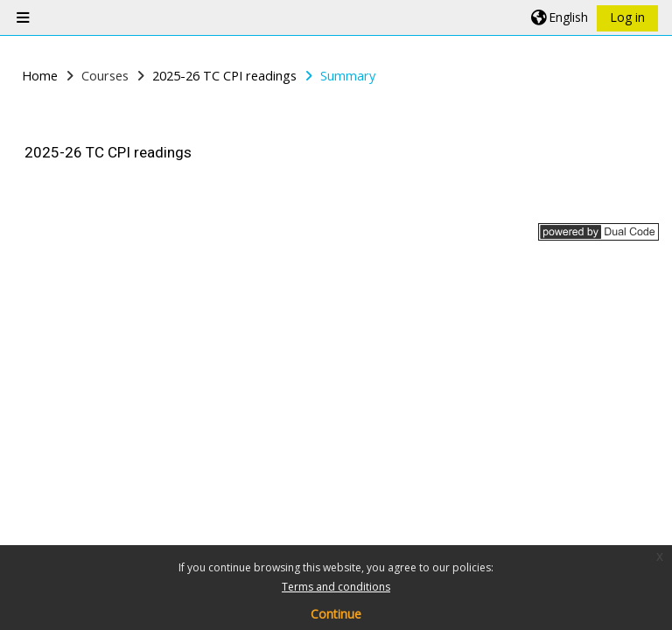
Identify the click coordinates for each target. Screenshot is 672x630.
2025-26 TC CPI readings (108, 152)
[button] (560, 17)
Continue (336, 614)
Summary (348, 76)
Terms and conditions (336, 587)
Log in (627, 17)
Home (40, 76)
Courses (105, 76)
